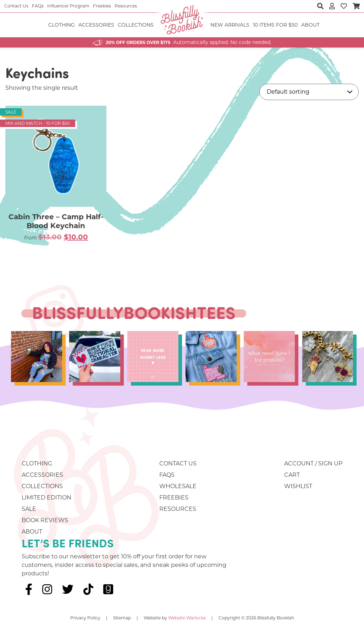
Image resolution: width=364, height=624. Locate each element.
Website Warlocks (187, 618)
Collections (136, 25)
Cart (292, 475)
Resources (126, 6)
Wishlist (298, 486)
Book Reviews (45, 520)
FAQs (38, 6)
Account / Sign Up (313, 463)
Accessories (96, 25)
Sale (29, 509)
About (310, 25)
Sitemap (122, 618)
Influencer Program (68, 6)
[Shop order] (309, 92)
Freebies (102, 6)
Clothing (62, 25)
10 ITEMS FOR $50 (275, 25)
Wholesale (178, 486)
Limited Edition (46, 498)
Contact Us (16, 6)
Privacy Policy (85, 618)
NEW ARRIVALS (230, 25)
